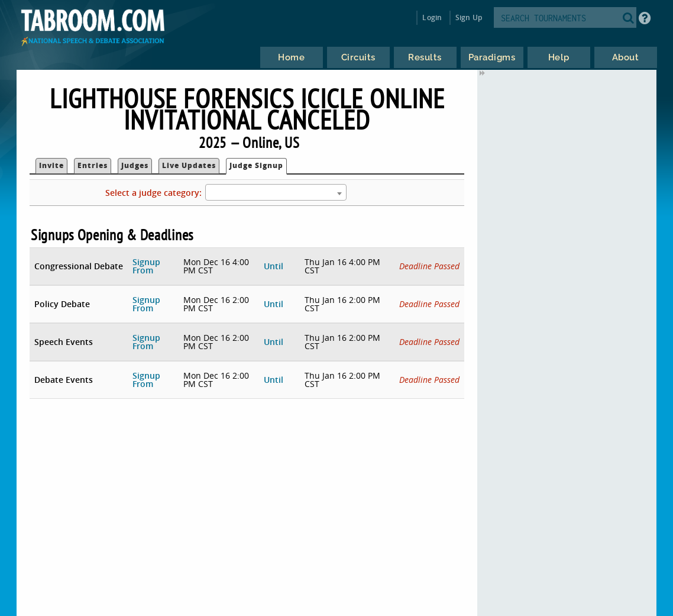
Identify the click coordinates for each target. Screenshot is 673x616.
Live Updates (189, 165)
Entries (93, 165)
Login (432, 17)
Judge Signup (256, 165)
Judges (135, 165)
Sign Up (469, 17)
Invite (51, 165)
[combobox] (276, 192)
